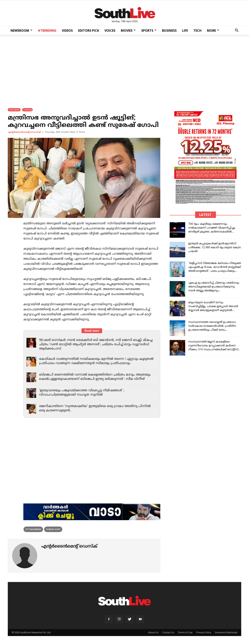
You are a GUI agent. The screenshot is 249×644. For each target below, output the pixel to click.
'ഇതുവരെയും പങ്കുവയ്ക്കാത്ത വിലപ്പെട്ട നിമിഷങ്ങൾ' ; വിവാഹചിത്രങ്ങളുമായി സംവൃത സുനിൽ (83, 393)
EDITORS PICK (89, 31)
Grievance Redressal (226, 633)
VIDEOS (67, 31)
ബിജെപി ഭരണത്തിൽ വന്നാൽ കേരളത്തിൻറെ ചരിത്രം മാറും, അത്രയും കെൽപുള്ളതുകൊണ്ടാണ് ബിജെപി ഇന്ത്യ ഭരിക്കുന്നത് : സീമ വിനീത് (96, 377)
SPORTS (149, 31)
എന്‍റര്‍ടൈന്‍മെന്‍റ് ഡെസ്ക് (24, 132)
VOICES (110, 31)
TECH (197, 31)
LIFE (185, 31)
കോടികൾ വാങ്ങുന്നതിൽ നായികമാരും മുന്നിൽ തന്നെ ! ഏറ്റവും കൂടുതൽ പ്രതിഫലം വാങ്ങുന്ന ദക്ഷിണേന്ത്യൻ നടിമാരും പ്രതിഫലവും (94, 361)
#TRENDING (47, 31)
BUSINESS (169, 31)
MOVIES (128, 31)
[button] (237, 31)
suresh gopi (53, 529)
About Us (153, 633)
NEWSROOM (21, 31)
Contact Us (168, 633)
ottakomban (33, 529)
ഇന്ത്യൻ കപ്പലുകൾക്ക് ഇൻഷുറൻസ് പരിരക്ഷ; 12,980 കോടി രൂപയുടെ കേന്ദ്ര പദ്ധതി (214, 248)
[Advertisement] (124, 69)
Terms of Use (185, 633)
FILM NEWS (14, 110)
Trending (27, 110)
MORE (213, 31)
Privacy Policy (204, 633)
